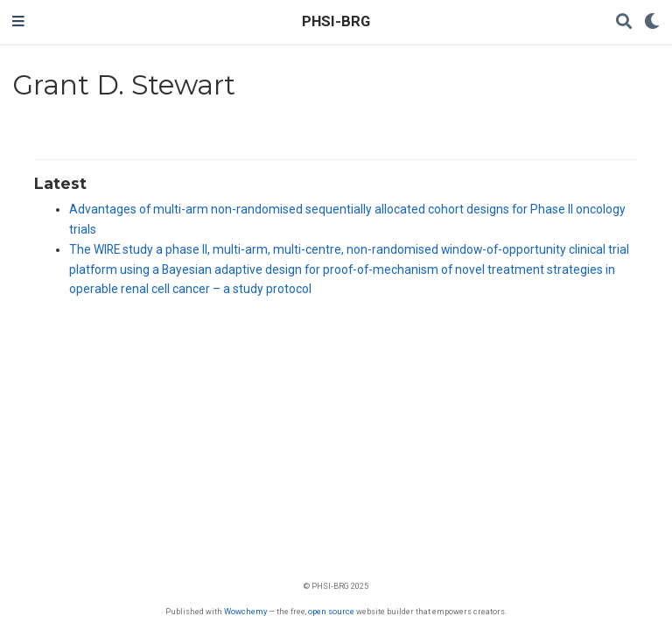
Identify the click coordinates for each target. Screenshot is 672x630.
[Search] (624, 22)
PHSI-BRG (336, 21)
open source (331, 611)
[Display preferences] (652, 22)
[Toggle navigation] (18, 22)
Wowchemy (245, 611)
